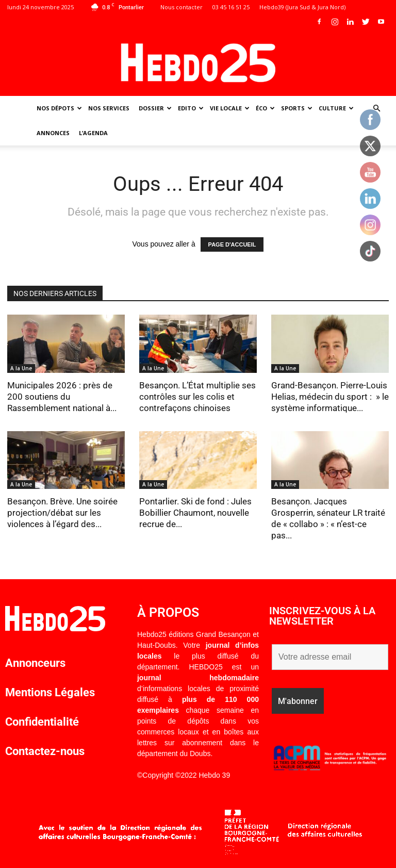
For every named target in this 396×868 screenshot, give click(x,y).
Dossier (155, 108)
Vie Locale (230, 108)
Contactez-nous (45, 751)
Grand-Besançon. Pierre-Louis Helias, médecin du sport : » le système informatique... (330, 397)
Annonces (53, 133)
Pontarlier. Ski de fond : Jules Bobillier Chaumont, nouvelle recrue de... (195, 513)
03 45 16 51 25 (231, 7)
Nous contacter (181, 7)
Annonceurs (35, 663)
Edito (191, 108)
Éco (265, 108)
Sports (297, 108)
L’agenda (93, 133)
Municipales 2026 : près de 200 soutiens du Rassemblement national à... (62, 397)
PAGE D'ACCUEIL (232, 244)
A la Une (21, 368)
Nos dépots (59, 108)
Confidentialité (42, 722)
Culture (336, 108)
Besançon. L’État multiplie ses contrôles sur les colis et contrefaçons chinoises (197, 397)
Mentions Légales (50, 692)
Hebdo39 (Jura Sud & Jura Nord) (302, 7)
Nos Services (109, 108)
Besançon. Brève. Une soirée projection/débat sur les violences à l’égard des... (62, 513)
